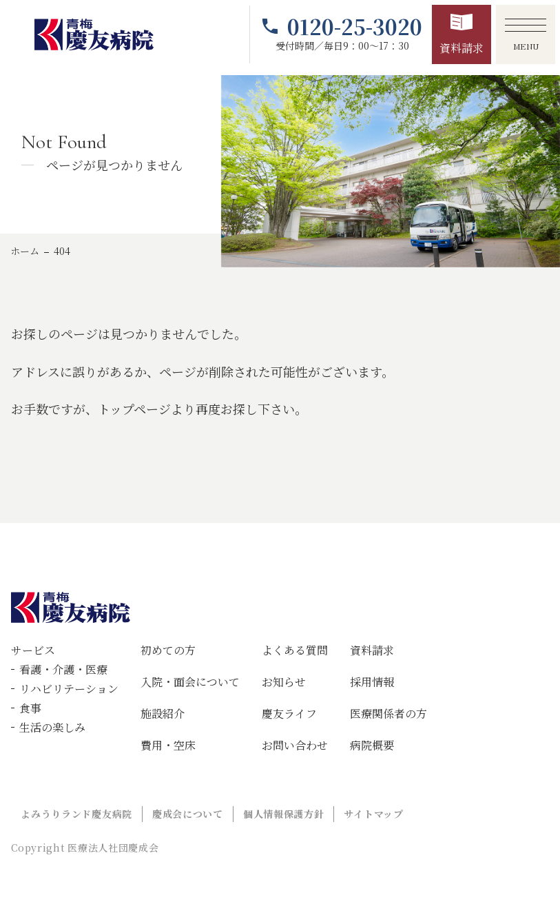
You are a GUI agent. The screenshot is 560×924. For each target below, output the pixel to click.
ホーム (25, 251)
